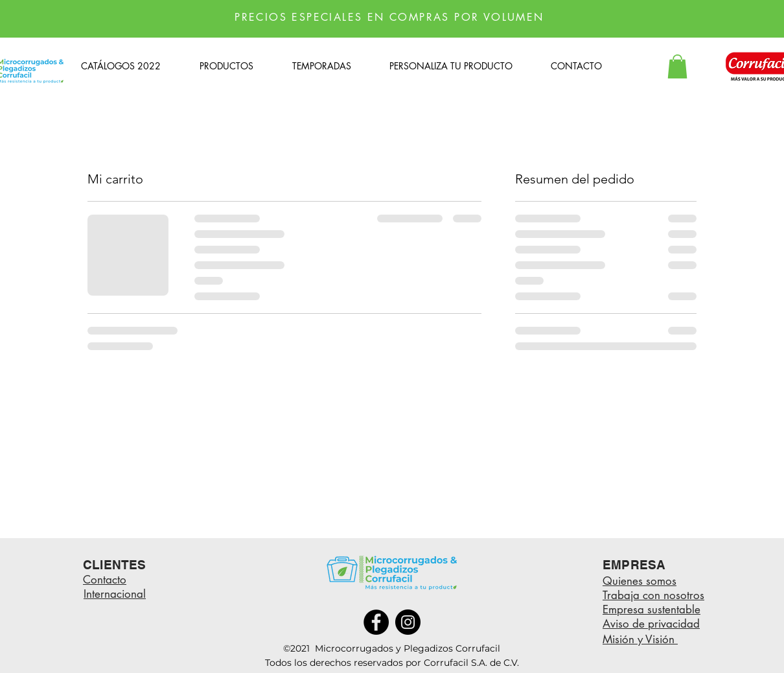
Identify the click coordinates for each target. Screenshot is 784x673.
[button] (677, 66)
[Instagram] (408, 622)
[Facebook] (376, 622)
